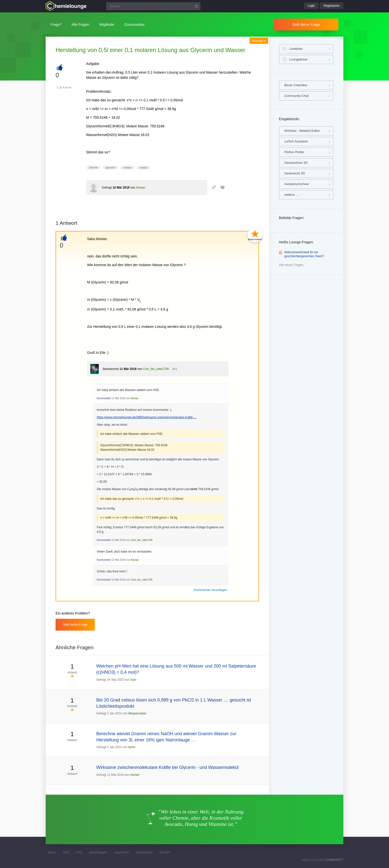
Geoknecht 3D (295, 173)
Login (311, 6)
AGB (66, 852)
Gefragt (107, 188)
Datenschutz (144, 852)
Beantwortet (111, 369)
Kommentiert (104, 398)
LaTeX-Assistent (296, 141)
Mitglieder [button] (107, 25)
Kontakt (165, 852)
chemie (93, 168)
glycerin (110, 168)
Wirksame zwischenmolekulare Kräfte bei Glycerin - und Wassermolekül (167, 767)
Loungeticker (298, 59)
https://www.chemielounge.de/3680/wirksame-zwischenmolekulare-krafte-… (147, 417)
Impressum (122, 852)
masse (143, 168)
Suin (133, 680)
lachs (132, 747)
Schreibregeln (98, 852)
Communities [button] (134, 25)
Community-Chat (296, 96)
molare (127, 168)
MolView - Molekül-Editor (302, 131)
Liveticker (296, 49)
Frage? (56, 25)
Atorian (140, 188)
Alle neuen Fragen (291, 265)
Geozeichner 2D (296, 163)
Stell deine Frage (306, 24)
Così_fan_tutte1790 (156, 369)
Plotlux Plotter (294, 152)
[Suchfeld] (153, 6)
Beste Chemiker (296, 85)
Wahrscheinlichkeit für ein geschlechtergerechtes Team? (304, 254)
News (52, 852)
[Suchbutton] (196, 6)
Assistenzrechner (297, 184)
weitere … (292, 195)
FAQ (79, 852)
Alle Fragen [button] (80, 25)
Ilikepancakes (137, 713)
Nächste (259, 41)
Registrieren (332, 6)
